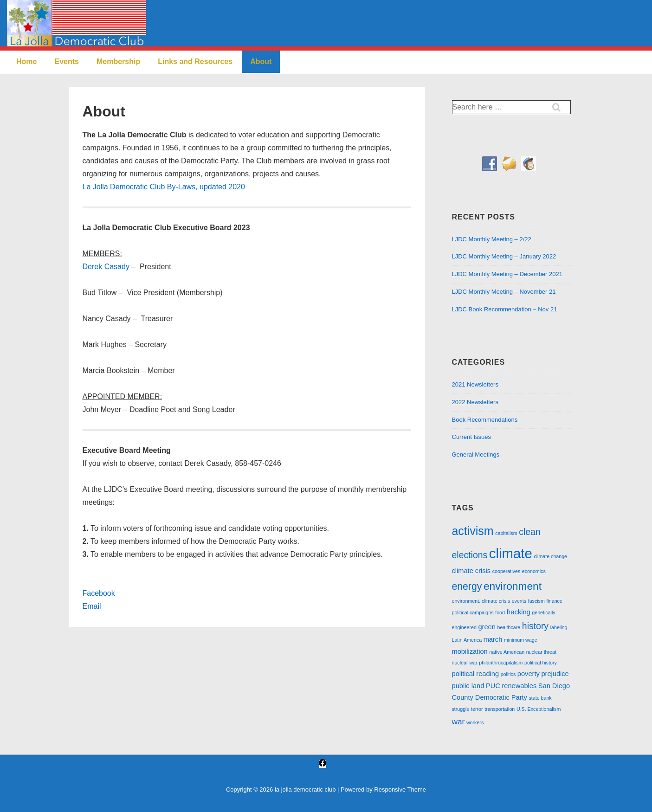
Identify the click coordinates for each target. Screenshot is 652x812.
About (261, 61)
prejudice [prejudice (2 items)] (555, 674)
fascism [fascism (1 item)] (536, 601)
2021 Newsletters (475, 384)
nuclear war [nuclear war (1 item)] (465, 663)
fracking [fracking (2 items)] (519, 612)
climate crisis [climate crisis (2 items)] (471, 571)
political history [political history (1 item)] (541, 663)
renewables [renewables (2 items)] (519, 686)
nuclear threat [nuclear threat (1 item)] (541, 652)
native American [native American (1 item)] (507, 652)
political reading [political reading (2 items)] (476, 674)
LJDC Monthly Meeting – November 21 (504, 292)
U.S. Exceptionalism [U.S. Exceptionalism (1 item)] (539, 709)
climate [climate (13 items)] (511, 553)
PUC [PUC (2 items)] (493, 686)
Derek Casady (106, 267)
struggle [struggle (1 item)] (461, 709)
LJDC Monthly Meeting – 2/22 (492, 239)
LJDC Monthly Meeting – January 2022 (504, 256)
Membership (118, 61)
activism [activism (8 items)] (473, 531)
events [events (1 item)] (519, 601)
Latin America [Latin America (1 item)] (467, 640)
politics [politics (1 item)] (508, 674)
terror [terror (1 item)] (477, 709)
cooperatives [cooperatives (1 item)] (506, 571)
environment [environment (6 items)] (513, 586)
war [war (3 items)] (458, 722)
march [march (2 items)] (493, 639)
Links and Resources (195, 61)
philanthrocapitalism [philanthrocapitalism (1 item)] (501, 663)
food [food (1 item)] (500, 612)
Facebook (99, 593)
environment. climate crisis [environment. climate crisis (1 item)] (481, 601)
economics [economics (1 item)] (534, 571)
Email (92, 606)
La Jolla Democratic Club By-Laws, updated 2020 (164, 187)
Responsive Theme (400, 789)
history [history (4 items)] (535, 626)
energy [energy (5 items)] (467, 586)
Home (26, 61)
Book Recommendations (485, 420)
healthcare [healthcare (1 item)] (509, 627)
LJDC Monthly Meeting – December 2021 (507, 274)
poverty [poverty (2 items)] (529, 674)
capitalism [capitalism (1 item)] (506, 533)
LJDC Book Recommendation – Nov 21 (505, 309)
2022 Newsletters (475, 402)
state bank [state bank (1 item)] (540, 698)
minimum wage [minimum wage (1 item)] (521, 640)
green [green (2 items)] (487, 627)
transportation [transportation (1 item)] (500, 709)
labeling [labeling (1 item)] (559, 627)
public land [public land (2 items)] (468, 686)
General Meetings (476, 454)
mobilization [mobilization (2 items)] (470, 651)
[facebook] (323, 764)
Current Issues (472, 437)
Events (66, 61)
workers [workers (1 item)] (475, 722)
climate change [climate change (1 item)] (550, 556)
